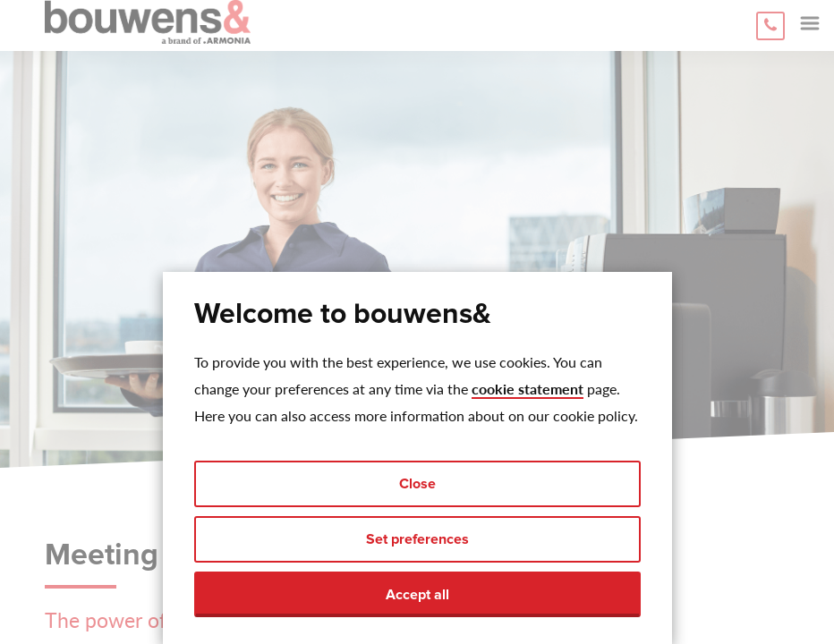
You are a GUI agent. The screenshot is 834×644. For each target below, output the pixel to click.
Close (417, 484)
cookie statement (528, 389)
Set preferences (417, 539)
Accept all (417, 595)
